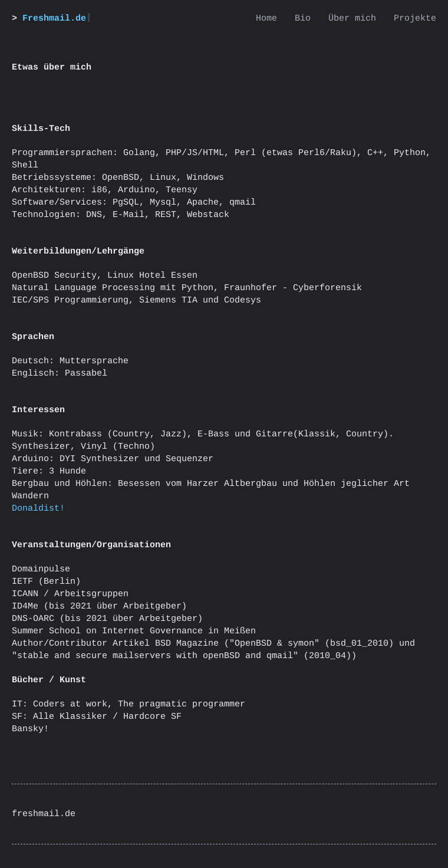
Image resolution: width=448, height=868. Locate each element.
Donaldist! (38, 509)
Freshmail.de (54, 19)
